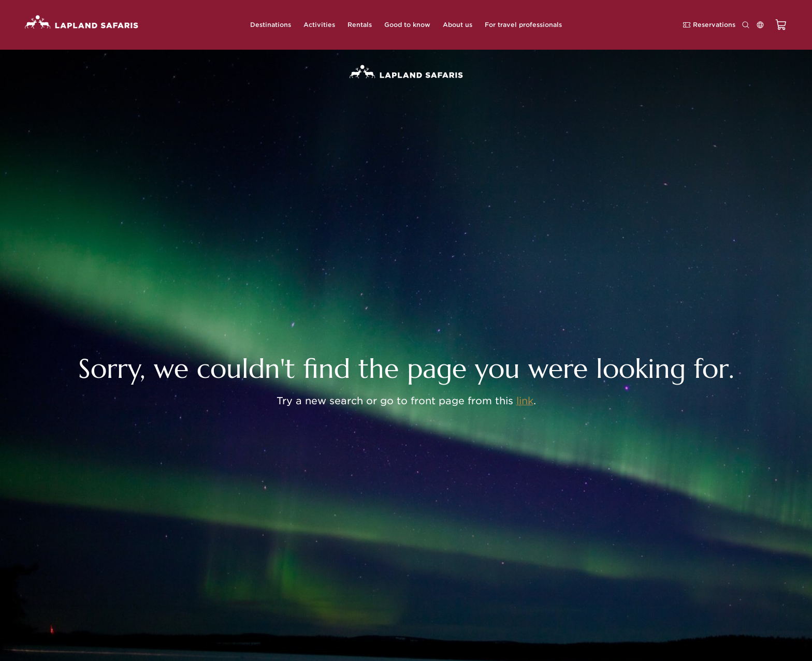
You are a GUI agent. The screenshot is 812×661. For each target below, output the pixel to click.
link (525, 401)
